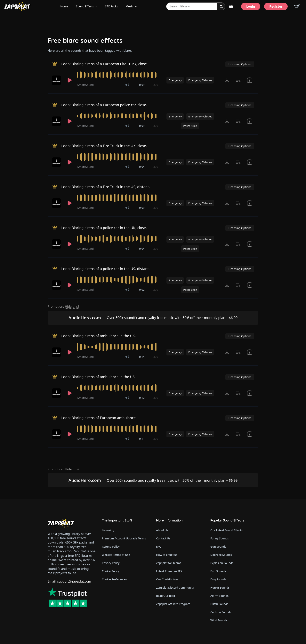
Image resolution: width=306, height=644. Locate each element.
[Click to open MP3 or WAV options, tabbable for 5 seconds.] (227, 80)
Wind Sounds (219, 620)
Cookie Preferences (114, 579)
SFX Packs (112, 6)
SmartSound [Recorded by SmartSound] (85, 85)
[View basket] (297, 6)
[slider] (118, 75)
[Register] (276, 6)
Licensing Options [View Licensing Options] (240, 64)
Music (129, 6)
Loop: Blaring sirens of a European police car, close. (104, 105)
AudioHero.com (85, 318)
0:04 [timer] (142, 167)
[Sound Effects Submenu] (98, 6)
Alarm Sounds (219, 596)
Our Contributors (167, 579)
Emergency (175, 80)
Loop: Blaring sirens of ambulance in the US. (98, 377)
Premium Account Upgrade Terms (124, 538)
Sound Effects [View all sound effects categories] (85, 6)
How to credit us (167, 555)
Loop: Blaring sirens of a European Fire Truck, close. (105, 64)
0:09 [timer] (142, 85)
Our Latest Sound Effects (226, 530)
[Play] (70, 80)
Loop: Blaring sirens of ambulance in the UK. (99, 336)
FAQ (159, 547)
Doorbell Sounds (221, 555)
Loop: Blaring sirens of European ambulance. (99, 418)
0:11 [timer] (142, 439)
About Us (162, 530)
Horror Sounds (220, 588)
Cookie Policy (110, 571)
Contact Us (163, 538)
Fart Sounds (218, 571)
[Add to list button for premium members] (238, 80)
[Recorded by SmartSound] (57, 80)
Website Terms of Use (116, 555)
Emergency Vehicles (200, 80)
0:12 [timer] (142, 398)
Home (64, 6)
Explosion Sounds (222, 563)
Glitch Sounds (219, 604)
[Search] (221, 7)
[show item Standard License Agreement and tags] (250, 80)
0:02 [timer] (142, 290)
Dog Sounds (218, 579)
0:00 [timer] (155, 85)
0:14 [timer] (142, 357)
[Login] (251, 6)
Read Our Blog (166, 596)
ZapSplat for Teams (169, 563)
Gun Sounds (218, 547)
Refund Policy (111, 547)
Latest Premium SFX (169, 571)
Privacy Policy (111, 563)
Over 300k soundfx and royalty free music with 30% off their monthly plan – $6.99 (172, 318)
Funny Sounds (220, 538)
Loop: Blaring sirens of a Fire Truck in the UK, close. (104, 146)
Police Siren (190, 126)
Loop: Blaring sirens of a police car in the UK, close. (104, 228)
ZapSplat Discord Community (175, 588)
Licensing (108, 530)
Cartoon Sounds (221, 612)
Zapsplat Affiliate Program (173, 604)
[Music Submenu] (137, 6)
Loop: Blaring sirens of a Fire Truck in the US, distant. (106, 187)
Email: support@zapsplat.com (69, 581)
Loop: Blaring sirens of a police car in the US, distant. (105, 269)
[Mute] (127, 85)
